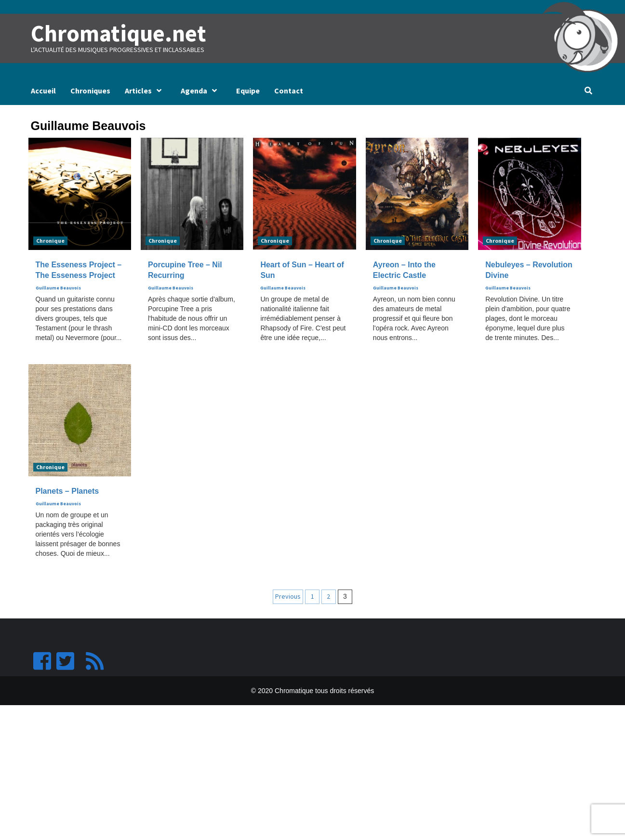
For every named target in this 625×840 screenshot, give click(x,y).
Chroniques (90, 91)
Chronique (50, 241)
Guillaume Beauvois (58, 288)
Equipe (248, 91)
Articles (146, 91)
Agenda (201, 91)
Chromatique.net (119, 33)
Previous (288, 596)
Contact (289, 91)
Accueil (43, 91)
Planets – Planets (67, 491)
